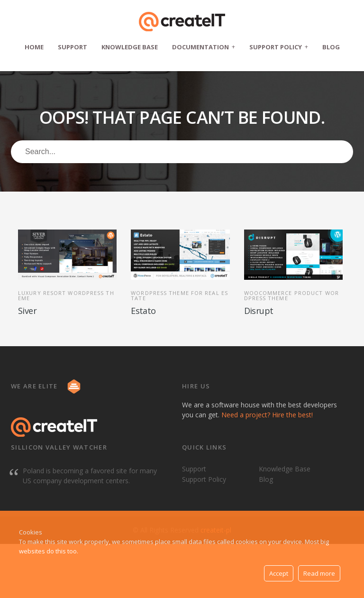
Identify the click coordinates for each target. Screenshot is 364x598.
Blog (331, 47)
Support (73, 47)
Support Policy (279, 47)
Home (34, 47)
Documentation (204, 47)
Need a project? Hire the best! (267, 415)
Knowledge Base (130, 47)
